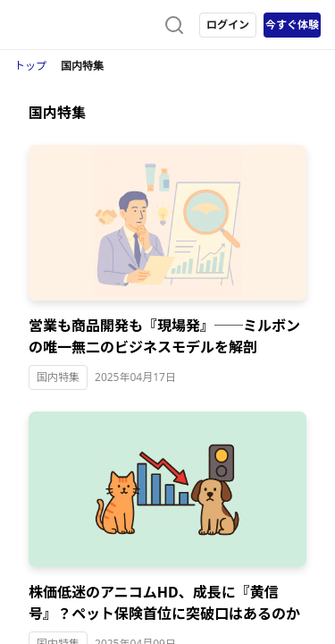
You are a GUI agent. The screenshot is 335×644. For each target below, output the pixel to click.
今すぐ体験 (292, 25)
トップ (30, 66)
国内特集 (58, 377)
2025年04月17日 (135, 377)
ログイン (228, 25)
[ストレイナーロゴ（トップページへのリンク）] (86, 25)
